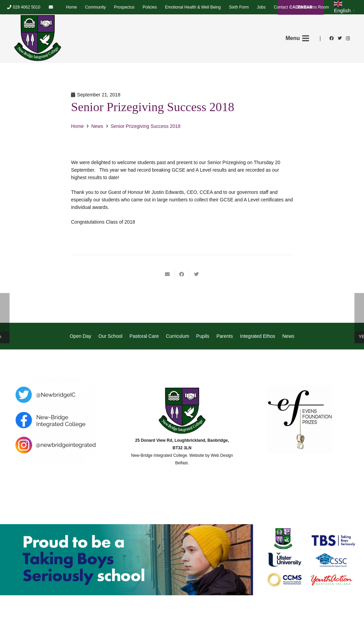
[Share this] (182, 274)
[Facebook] (332, 38)
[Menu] (297, 38)
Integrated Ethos (258, 336)
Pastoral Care (144, 336)
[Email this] (168, 274)
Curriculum (178, 336)
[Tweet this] (196, 274)
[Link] (38, 38)
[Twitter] (340, 38)
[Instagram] (348, 38)
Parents (225, 336)
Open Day (80, 336)
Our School (110, 336)
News (288, 336)
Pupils (203, 336)
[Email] (51, 7)
